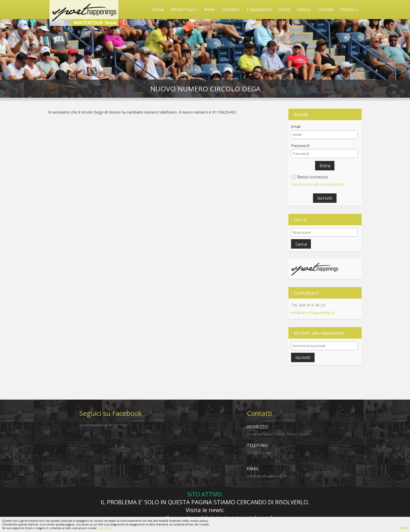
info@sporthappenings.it (313, 312)
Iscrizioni (230, 9)
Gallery (304, 9)
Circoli (284, 9)
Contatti (325, 9)
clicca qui (105, 528)
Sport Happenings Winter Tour (103, 425)
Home (158, 9)
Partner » (349, 9)
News (209, 9)
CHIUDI (403, 528)
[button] (325, 166)
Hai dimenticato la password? (318, 184)
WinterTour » (184, 9)
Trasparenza (259, 9)
